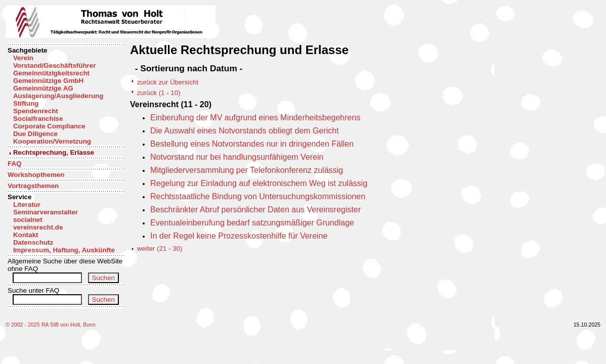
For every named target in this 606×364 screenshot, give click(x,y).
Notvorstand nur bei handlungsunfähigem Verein (237, 157)
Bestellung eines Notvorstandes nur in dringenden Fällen (252, 144)
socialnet (28, 220)
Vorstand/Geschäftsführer (54, 65)
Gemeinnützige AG (43, 88)
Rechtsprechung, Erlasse (54, 152)
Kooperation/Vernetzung (52, 141)
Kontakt (26, 235)
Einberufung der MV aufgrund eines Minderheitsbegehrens (255, 118)
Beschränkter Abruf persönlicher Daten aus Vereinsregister (255, 210)
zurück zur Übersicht (168, 82)
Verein (23, 58)
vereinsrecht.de (38, 227)
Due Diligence (35, 134)
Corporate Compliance (49, 126)
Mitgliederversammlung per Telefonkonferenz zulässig (247, 170)
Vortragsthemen (33, 186)
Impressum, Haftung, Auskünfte (64, 250)
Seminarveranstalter (46, 212)
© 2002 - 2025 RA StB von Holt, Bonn (51, 325)
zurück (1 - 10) (159, 93)
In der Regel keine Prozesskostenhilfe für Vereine (239, 236)
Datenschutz (33, 242)
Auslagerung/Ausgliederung (58, 96)
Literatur (27, 204)
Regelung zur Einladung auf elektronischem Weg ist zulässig (259, 183)
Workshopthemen (36, 175)
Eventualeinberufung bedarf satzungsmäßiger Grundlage (252, 223)
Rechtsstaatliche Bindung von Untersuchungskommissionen (258, 196)
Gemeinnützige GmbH (48, 81)
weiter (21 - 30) (160, 248)
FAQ (14, 164)
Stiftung (26, 103)
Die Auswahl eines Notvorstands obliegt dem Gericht (245, 131)
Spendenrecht (36, 111)
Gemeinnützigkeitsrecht (51, 73)
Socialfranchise (38, 119)
